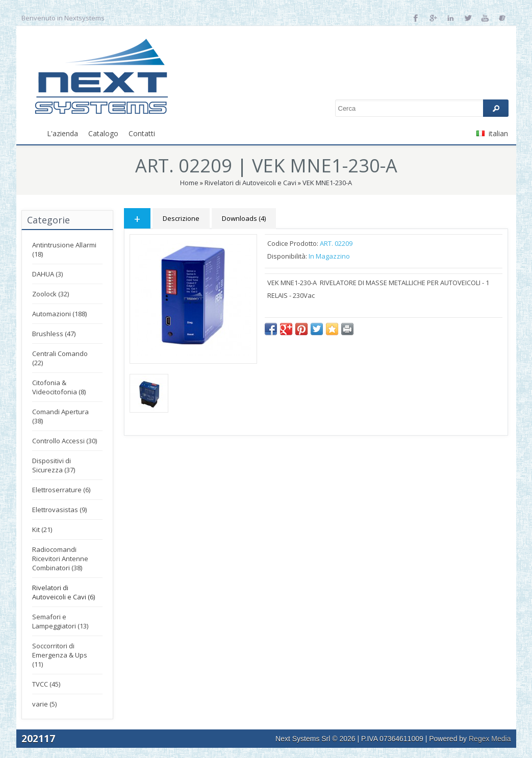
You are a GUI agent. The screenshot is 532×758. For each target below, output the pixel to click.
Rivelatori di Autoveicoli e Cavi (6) (64, 592)
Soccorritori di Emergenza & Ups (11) (60, 655)
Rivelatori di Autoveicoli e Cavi (250, 183)
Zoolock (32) (50, 294)
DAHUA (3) (47, 274)
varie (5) (44, 704)
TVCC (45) (46, 684)
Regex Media (490, 739)
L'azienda (62, 133)
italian (492, 133)
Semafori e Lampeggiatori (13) (60, 621)
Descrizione (181, 218)
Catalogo (103, 133)
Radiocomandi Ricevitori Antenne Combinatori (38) (60, 559)
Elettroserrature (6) (61, 490)
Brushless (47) (54, 334)
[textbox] (422, 108)
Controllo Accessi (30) (65, 441)
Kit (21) (42, 529)
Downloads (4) (244, 218)
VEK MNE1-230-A (327, 183)
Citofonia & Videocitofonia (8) (59, 387)
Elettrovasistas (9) (59, 510)
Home (189, 183)
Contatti (142, 133)
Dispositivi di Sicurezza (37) (54, 465)
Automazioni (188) (59, 314)
